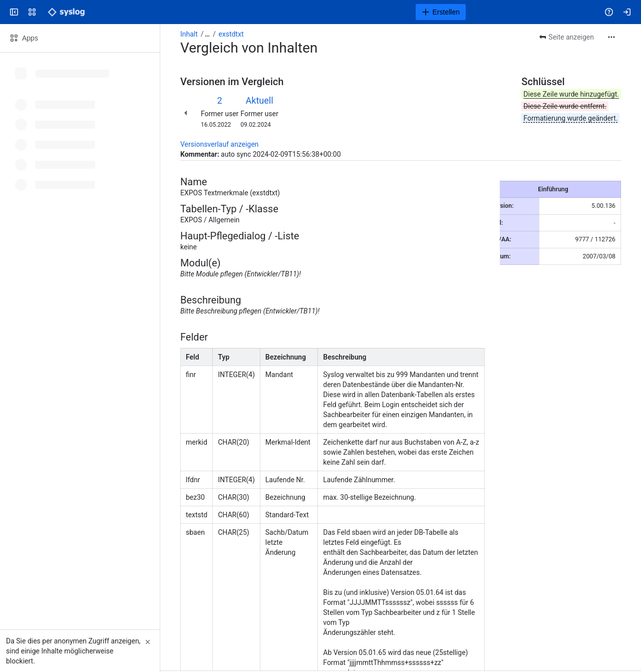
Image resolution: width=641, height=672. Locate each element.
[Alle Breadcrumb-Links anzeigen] (207, 34)
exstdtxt (231, 34)
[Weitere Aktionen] (611, 37)
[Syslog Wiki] (66, 12)
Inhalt (189, 34)
